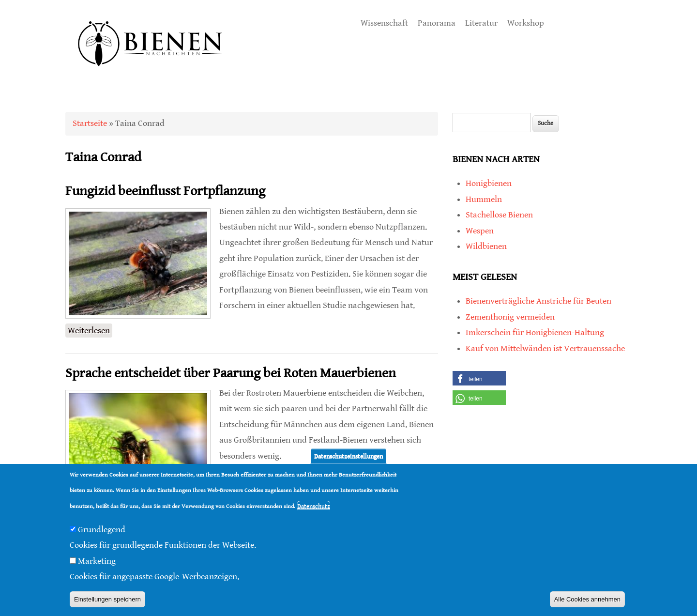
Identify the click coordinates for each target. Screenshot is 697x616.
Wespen (480, 231)
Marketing (97, 561)
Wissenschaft (384, 23)
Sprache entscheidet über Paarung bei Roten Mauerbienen (231, 373)
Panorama (437, 23)
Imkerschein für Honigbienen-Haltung (535, 332)
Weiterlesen (90, 330)
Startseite (90, 123)
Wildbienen (486, 246)
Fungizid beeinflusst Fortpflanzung (165, 191)
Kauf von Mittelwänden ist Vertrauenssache (545, 348)
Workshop (526, 23)
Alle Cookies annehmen (587, 599)
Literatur (481, 23)
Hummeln (484, 199)
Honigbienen (489, 183)
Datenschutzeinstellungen (348, 456)
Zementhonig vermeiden (510, 317)
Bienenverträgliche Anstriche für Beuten (538, 301)
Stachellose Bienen (499, 215)
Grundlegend (102, 530)
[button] (479, 378)
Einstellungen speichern (107, 599)
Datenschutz (314, 506)
